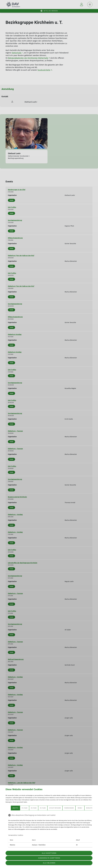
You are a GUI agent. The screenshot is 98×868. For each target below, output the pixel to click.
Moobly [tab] (80, 808)
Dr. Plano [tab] (24, 808)
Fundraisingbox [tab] (69, 808)
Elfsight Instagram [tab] (55, 808)
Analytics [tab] (15, 808)
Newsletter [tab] (90, 808)
